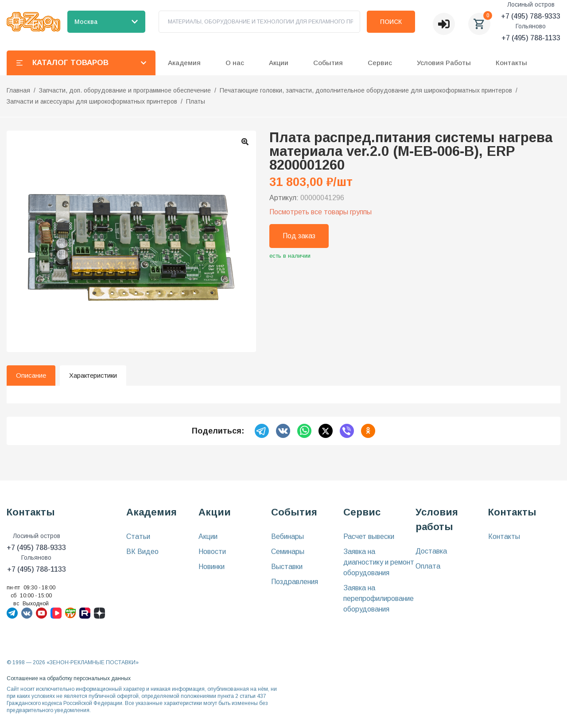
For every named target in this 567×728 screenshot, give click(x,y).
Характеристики (93, 375)
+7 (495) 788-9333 (531, 16)
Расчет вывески (369, 536)
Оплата (428, 566)
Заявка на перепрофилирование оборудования (379, 598)
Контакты (511, 63)
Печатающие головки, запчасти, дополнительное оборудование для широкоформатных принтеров (366, 90)
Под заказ (299, 236)
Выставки (287, 567)
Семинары (288, 552)
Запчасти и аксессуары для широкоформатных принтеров (92, 101)
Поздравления (295, 582)
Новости (212, 552)
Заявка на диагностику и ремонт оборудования (379, 562)
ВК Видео (142, 552)
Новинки (212, 567)
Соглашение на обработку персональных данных (69, 678)
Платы (196, 101)
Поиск (391, 22)
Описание (31, 375)
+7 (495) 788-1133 (531, 38)
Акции (208, 536)
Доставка (431, 551)
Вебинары (287, 536)
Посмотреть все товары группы (320, 212)
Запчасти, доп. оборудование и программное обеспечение (125, 90)
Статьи (138, 536)
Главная (18, 90)
